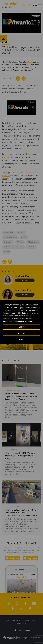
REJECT (21, 339)
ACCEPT (21, 327)
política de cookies (26, 321)
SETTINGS (21, 333)
